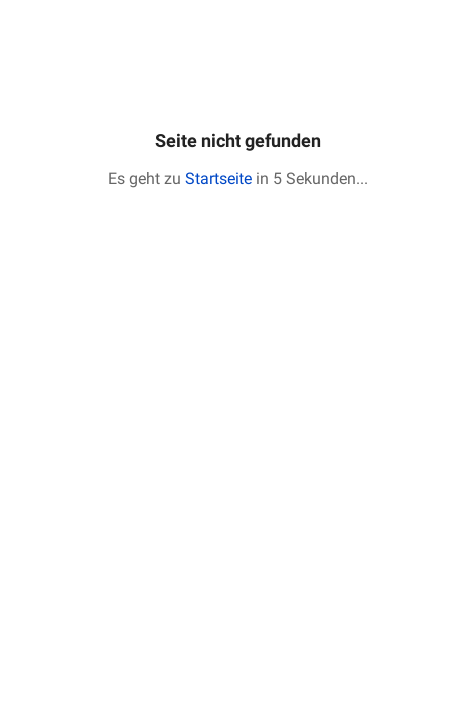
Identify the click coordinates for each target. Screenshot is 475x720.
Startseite (218, 178)
